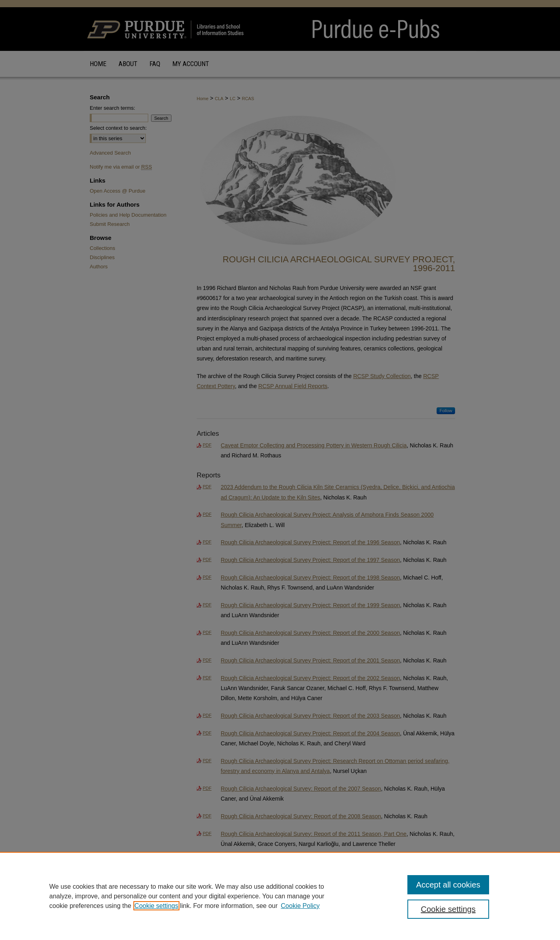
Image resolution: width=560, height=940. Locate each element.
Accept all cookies (448, 885)
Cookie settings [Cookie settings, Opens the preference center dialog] (448, 909)
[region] (280, 896)
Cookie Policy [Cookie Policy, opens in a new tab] (300, 906)
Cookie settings (156, 906)
